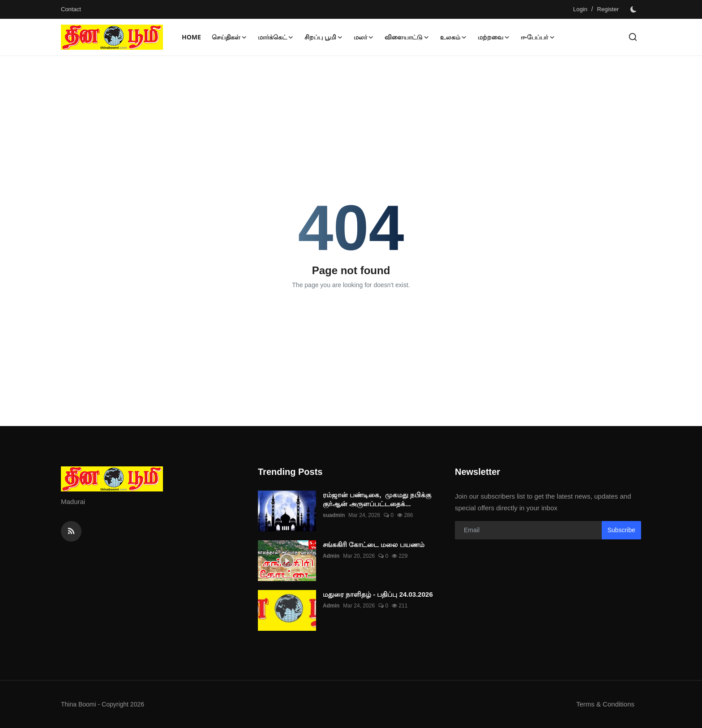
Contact (71, 9)
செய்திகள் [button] (229, 37)
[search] (633, 37)
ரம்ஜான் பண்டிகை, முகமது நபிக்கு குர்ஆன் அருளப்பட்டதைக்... (377, 499)
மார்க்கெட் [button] (276, 37)
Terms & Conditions (605, 704)
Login (580, 9)
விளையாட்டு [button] (407, 37)
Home (191, 37)
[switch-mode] (634, 9)
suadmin (334, 515)
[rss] (71, 531)
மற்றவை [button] (494, 37)
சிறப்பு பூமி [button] (324, 37)
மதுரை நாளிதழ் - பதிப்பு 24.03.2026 (378, 594)
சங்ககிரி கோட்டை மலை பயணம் (374, 545)
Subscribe (621, 530)
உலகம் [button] (454, 37)
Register (608, 9)
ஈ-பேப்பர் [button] (538, 37)
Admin (331, 556)
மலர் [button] (364, 37)
